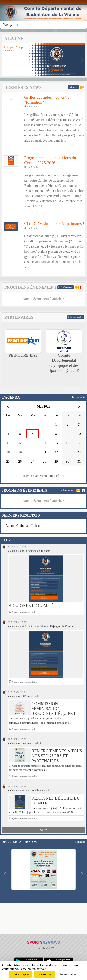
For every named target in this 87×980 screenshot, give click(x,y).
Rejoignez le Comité (31, 605)
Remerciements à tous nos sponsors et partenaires (57, 756)
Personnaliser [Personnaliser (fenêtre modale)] (69, 974)
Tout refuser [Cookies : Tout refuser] (44, 974)
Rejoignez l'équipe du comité (14, 49)
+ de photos (79, 842)
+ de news (73, 87)
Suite (43, 830)
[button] (5, 60)
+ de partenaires (76, 317)
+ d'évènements (66, 287)
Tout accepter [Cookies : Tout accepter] (20, 974)
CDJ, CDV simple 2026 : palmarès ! (54, 224)
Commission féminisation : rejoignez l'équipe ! (53, 709)
